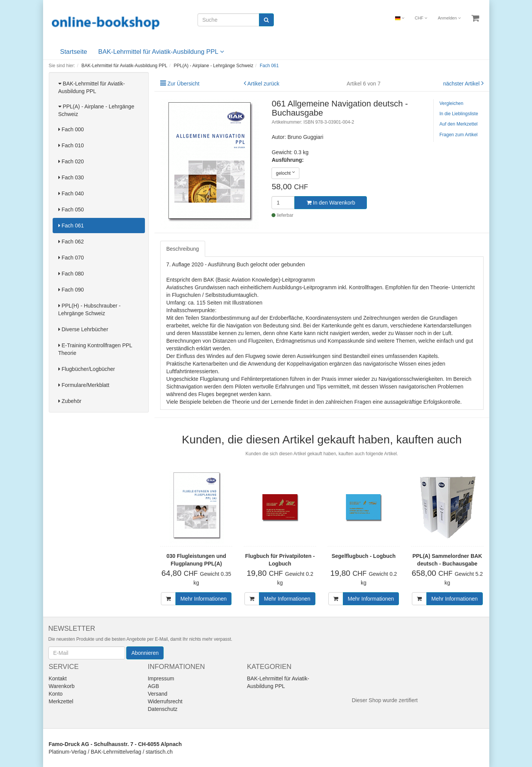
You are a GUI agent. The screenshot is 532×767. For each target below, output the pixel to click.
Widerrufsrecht (165, 701)
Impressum (161, 678)
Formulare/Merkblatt (84, 385)
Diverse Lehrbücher (83, 329)
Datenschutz (162, 709)
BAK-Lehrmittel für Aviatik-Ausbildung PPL (161, 52)
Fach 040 (71, 193)
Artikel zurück (264, 84)
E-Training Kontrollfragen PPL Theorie (95, 349)
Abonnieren (145, 653)
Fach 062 (71, 242)
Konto (56, 694)
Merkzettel (61, 701)
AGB (153, 686)
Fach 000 (71, 129)
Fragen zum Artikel (458, 135)
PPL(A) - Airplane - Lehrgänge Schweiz (96, 110)
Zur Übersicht (183, 84)
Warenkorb (62, 686)
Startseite (74, 52)
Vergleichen (451, 103)
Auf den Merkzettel (458, 124)
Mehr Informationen (203, 599)
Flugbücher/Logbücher (87, 369)
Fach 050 (71, 209)
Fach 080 (71, 274)
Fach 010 (71, 145)
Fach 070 (71, 258)
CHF (421, 18)
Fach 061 (71, 226)
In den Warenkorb (331, 203)
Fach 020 (71, 161)
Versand (157, 694)
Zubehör (70, 401)
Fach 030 (71, 177)
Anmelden (449, 18)
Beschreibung (183, 249)
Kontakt (58, 678)
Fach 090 (71, 290)
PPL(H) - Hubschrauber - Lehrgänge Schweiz (90, 309)
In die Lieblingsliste (459, 114)
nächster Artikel (462, 84)
